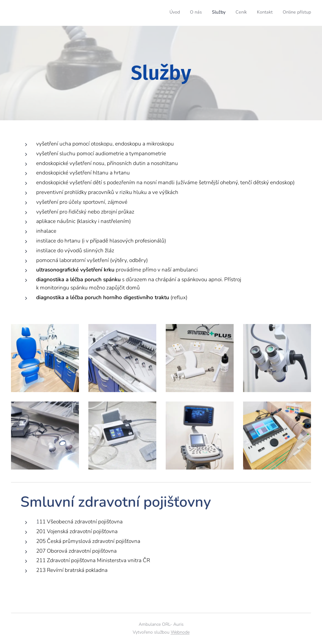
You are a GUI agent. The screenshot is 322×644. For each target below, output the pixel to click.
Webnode (180, 632)
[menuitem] (262, 13)
